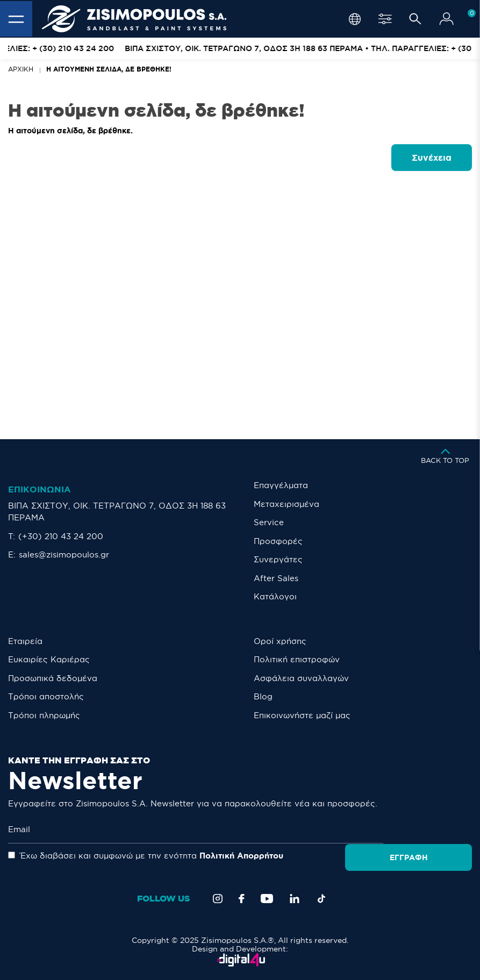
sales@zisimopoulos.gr (64, 555)
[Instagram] (218, 899)
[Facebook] (241, 899)
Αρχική (21, 69)
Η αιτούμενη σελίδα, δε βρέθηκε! (109, 69)
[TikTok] (321, 899)
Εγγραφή (433, 830)
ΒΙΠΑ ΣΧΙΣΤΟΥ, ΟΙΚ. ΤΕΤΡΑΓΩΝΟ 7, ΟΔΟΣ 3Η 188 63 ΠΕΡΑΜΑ (117, 512)
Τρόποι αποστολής (46, 696)
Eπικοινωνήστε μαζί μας (302, 715)
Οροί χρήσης (280, 641)
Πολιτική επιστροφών (297, 659)
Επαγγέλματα (281, 485)
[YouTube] (267, 899)
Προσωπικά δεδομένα (53, 678)
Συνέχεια (432, 158)
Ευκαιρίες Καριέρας (49, 659)
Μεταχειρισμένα (286, 504)
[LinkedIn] (295, 899)
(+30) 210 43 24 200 (61, 536)
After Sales (276, 578)
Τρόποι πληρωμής (44, 715)
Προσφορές (278, 541)
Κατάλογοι (275, 596)
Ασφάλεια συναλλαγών (301, 678)
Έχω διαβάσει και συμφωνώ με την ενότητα (146, 856)
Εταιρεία (25, 641)
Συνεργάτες (278, 559)
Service (269, 522)
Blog (263, 696)
